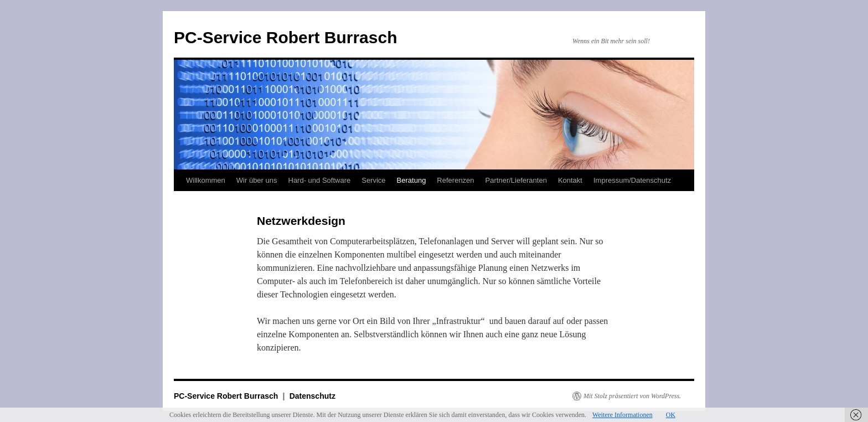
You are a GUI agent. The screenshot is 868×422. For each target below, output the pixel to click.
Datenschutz (312, 396)
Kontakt (570, 180)
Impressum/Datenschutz (632, 180)
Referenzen (455, 180)
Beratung (412, 180)
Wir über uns (257, 180)
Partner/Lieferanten (516, 180)
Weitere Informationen (622, 415)
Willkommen (206, 180)
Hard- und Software (320, 180)
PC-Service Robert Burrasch (285, 37)
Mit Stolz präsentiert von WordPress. (632, 396)
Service (373, 180)
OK (671, 415)
